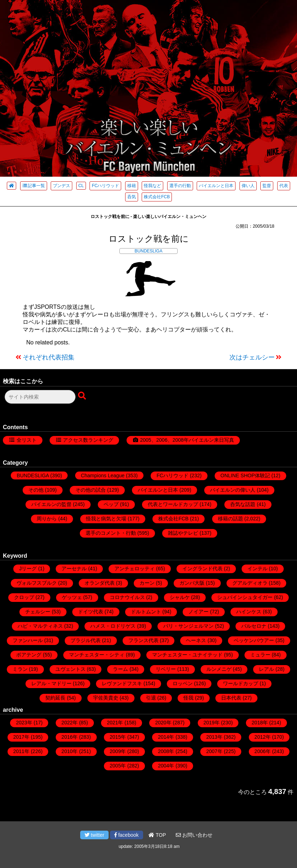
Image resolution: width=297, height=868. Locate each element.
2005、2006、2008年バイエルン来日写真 (187, 440)
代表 (284, 186)
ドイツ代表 (91, 612)
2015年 (118, 737)
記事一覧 (34, 186)
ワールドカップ (241, 683)
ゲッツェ (72, 597)
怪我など (152, 186)
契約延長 (55, 698)
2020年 (163, 723)
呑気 (132, 197)
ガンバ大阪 (192, 583)
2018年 (260, 723)
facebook (127, 835)
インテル (257, 568)
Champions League (103, 475)
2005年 (118, 766)
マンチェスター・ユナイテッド (187, 655)
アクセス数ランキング (88, 440)
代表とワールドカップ (173, 504)
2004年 (166, 766)
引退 (151, 698)
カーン (147, 583)
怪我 (188, 698)
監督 (267, 186)
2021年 (115, 723)
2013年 (214, 737)
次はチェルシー (252, 357)
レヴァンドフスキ (122, 683)
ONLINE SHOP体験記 (245, 475)
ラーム (120, 669)
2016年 (70, 737)
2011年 (21, 751)
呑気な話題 (243, 504)
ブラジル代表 (86, 640)
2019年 (212, 723)
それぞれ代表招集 (49, 357)
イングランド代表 (202, 568)
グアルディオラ (250, 583)
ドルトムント (146, 612)
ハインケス (249, 612)
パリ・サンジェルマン (188, 626)
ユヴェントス (70, 669)
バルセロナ (254, 626)
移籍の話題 (230, 519)
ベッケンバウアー (254, 640)
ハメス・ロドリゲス (113, 626)
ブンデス (61, 186)
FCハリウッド (105, 186)
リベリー (166, 669)
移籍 (132, 186)
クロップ (24, 597)
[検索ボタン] (83, 396)
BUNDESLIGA (148, 251)
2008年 (166, 751)
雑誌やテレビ (183, 533)
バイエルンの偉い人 (233, 490)
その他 (36, 490)
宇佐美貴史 (106, 698)
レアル (266, 669)
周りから (47, 519)
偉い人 (248, 186)
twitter (94, 835)
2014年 (166, 737)
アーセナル (74, 568)
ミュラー (260, 655)
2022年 (70, 723)
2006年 (263, 751)
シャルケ (180, 597)
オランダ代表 (100, 583)
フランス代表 (143, 640)
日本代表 (231, 698)
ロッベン (183, 683)
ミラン (20, 669)
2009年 (118, 751)
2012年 (263, 737)
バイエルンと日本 (216, 186)
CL (81, 186)
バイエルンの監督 (51, 504)
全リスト (27, 440)
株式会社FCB (157, 197)
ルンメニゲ (219, 669)
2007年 (214, 751)
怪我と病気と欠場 (106, 519)
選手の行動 (180, 186)
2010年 (70, 751)
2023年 (24, 723)
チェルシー (38, 612)
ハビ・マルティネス (40, 626)
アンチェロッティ (134, 568)
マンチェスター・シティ (97, 655)
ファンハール (28, 640)
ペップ (111, 504)
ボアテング (29, 655)
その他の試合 (91, 490)
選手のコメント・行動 (111, 533)
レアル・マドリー (51, 683)
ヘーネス (196, 640)
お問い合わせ (194, 835)
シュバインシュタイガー (245, 597)
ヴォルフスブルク (37, 583)
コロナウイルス (127, 597)
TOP (157, 835)
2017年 (21, 737)
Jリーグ (28, 568)
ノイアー (198, 612)
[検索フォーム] (40, 397)
